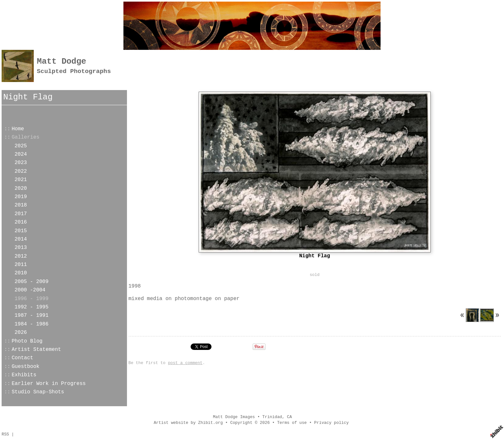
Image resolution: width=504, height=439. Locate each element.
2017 (21, 214)
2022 (21, 171)
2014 (21, 239)
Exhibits (24, 375)
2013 (21, 248)
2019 (21, 197)
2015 (21, 231)
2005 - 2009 (32, 282)
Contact (22, 358)
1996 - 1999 (32, 299)
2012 (21, 256)
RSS (5, 434)
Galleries (25, 137)
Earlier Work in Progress (49, 384)
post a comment (185, 363)
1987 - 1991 (32, 316)
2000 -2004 (30, 290)
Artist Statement (36, 350)
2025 (21, 146)
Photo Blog (27, 341)
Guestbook (25, 367)
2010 (21, 273)
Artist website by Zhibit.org (188, 423)
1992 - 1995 (32, 307)
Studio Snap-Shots (38, 392)
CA (289, 417)
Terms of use (292, 423)
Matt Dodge (62, 62)
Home (18, 129)
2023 (21, 163)
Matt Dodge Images (234, 417)
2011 (21, 265)
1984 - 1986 (32, 324)
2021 (21, 180)
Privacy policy (331, 423)
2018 (21, 205)
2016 (21, 222)
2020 (21, 188)
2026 (21, 333)
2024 (21, 154)
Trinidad (272, 417)
